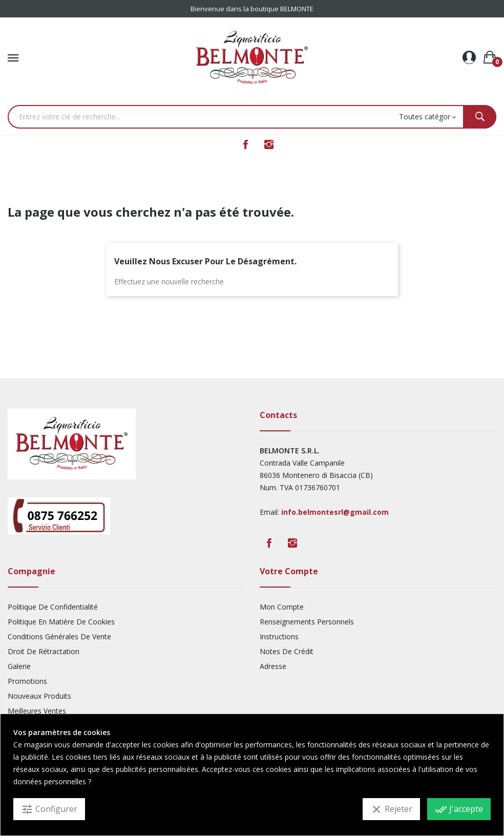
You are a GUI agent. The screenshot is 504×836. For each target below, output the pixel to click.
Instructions (279, 636)
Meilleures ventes (37, 711)
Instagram (269, 144)
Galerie (19, 666)
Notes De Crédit (287, 651)
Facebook (245, 144)
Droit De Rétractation (44, 651)
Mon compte (282, 607)
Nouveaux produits (39, 696)
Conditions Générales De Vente (59, 636)
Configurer (49, 809)
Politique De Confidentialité (53, 607)
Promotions (27, 681)
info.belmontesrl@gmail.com (335, 512)
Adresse (273, 666)
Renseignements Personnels (307, 622)
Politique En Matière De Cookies (61, 622)
